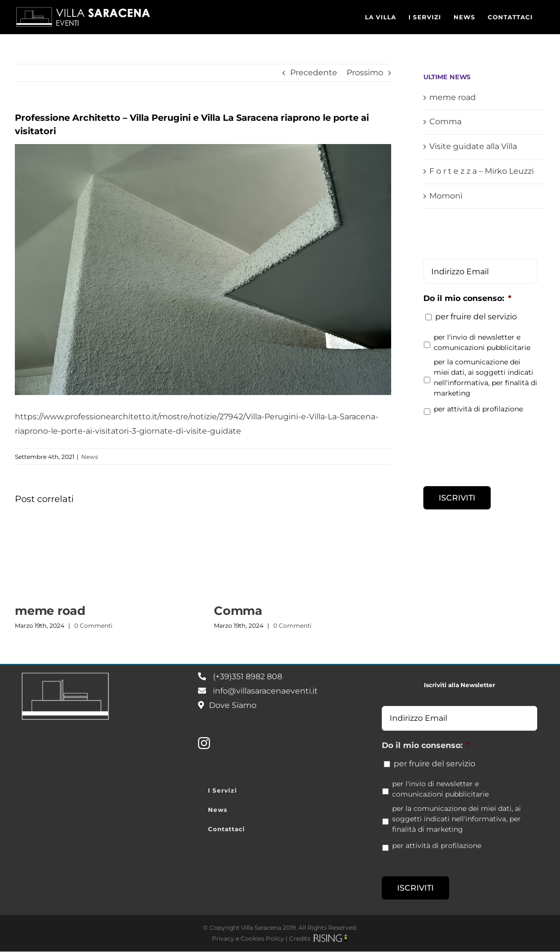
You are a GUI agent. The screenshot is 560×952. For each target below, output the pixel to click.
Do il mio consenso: (467, 298)
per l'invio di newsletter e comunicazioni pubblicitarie (482, 342)
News (90, 457)
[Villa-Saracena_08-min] (203, 270)
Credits (300, 938)
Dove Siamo (233, 705)
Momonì (446, 196)
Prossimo (365, 73)
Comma (238, 611)
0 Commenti (93, 626)
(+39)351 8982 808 (248, 676)
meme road (50, 611)
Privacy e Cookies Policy (248, 938)
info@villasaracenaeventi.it (265, 691)
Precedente (314, 73)
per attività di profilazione (478, 409)
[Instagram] (204, 743)
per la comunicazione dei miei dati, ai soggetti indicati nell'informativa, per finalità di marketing (485, 377)
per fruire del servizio (476, 317)
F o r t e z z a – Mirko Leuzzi (482, 171)
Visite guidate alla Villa (473, 146)
